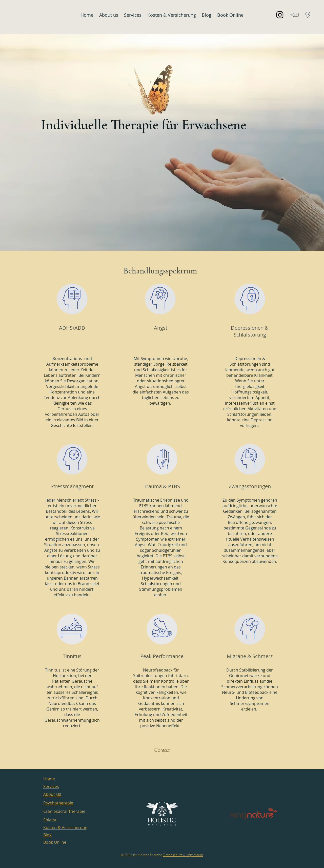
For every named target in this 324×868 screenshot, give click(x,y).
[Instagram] (280, 15)
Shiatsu (50, 820)
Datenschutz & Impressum (183, 855)
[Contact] (162, 750)
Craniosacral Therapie (64, 811)
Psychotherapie (58, 803)
